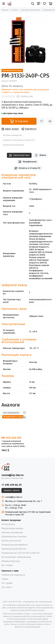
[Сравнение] (50, 121)
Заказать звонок (12, 490)
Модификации (27, 162)
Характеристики (19, 155)
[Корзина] (51, 4)
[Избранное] (44, 4)
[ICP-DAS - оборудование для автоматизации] (9, 4)
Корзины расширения (12, 532)
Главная (5, 10)
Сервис (5, 579)
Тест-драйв (7, 583)
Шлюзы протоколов (11, 541)
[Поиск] (33, 4)
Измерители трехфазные (13, 145)
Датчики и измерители (31, 10)
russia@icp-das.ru (12, 475)
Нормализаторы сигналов (14, 537)
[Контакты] (39, 4)
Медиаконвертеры (11, 561)
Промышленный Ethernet (14, 549)
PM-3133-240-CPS (11, 438)
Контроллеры (8, 524)
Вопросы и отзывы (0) (28, 168)
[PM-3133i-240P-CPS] (27, 40)
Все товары (7, 565)
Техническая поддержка (13, 575)
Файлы (41, 155)
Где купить (7, 587)
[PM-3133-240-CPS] (14, 423)
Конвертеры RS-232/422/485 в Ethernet (21, 553)
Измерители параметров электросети (19, 140)
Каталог (15, 10)
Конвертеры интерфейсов (15, 545)
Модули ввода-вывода (12, 528)
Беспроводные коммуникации (16, 557)
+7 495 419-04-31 (11, 485)
